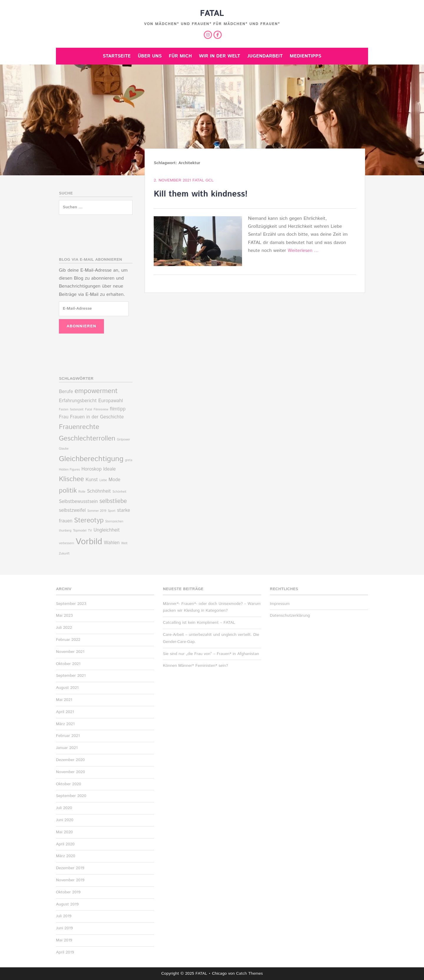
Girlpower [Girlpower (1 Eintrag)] (124, 440)
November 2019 (70, 880)
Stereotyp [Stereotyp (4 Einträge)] (89, 520)
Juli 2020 (64, 808)
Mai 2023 (64, 616)
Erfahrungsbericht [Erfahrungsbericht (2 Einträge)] (78, 401)
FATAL (212, 14)
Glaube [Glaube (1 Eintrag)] (64, 449)
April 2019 (65, 952)
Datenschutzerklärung (290, 616)
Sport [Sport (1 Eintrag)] (112, 511)
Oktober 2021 (68, 664)
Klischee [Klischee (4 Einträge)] (71, 479)
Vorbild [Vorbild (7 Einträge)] (89, 542)
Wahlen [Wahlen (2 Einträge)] (112, 543)
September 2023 (71, 604)
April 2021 (65, 712)
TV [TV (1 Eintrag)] (90, 531)
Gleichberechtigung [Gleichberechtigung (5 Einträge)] (91, 459)
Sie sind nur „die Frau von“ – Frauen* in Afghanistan (211, 654)
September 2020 (71, 796)
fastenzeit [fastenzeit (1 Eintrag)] (77, 410)
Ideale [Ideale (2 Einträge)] (109, 469)
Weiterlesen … (303, 251)
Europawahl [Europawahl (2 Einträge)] (111, 401)
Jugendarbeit (265, 56)
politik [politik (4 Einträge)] (68, 491)
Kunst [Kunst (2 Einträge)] (92, 480)
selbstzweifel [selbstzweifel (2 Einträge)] (72, 510)
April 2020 (65, 844)
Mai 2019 (64, 940)
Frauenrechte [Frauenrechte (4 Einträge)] (79, 427)
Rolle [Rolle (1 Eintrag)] (82, 492)
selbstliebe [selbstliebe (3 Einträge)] (113, 501)
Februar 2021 (68, 736)
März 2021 (65, 724)
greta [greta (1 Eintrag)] (129, 460)
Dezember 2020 (70, 760)
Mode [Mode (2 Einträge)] (115, 480)
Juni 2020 (65, 820)
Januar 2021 (67, 748)
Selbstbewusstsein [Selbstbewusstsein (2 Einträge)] (78, 502)
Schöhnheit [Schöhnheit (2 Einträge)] (99, 491)
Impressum (280, 604)
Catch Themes (250, 974)
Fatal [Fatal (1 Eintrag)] (89, 410)
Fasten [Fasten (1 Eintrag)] (64, 410)
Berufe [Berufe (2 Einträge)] (66, 392)
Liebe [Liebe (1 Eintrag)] (103, 480)
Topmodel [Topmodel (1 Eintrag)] (80, 531)
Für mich (180, 56)
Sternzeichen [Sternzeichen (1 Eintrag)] (114, 522)
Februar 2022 (68, 640)
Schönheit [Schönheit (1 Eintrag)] (119, 492)
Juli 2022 (64, 628)
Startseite (117, 56)
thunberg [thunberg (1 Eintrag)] (65, 531)
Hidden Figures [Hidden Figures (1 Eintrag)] (69, 470)
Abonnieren (81, 326)
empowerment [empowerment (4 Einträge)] (96, 391)
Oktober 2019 (68, 892)
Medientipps (305, 56)
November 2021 (70, 652)
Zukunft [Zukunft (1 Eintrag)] (64, 554)
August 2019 (67, 904)
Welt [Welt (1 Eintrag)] (124, 543)
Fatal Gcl (203, 180)
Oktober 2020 (68, 784)
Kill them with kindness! (201, 194)
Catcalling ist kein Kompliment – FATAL (199, 623)
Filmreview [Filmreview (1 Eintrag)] (101, 410)
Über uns (150, 56)
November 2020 (71, 772)
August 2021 (67, 688)
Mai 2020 (64, 832)
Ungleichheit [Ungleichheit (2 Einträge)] (106, 530)
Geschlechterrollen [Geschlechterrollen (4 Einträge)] (87, 439)
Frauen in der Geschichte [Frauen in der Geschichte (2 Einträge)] (97, 417)
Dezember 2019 (70, 868)
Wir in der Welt (220, 56)
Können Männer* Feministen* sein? (195, 666)
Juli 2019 (64, 916)
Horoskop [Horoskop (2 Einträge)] (91, 469)
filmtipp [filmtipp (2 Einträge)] (118, 409)
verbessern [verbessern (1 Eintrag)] (66, 543)
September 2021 (71, 676)
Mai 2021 (64, 700)
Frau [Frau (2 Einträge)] (64, 417)
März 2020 (66, 856)
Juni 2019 (64, 928)
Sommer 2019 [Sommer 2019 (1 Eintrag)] (97, 511)
